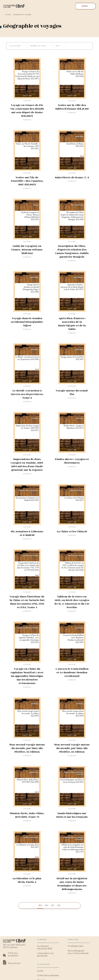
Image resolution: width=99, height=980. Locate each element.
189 (40, 905)
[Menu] (86, 6)
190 (46, 905)
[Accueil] (14, 6)
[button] (17, 46)
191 (53, 905)
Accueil (8, 14)
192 (59, 905)
